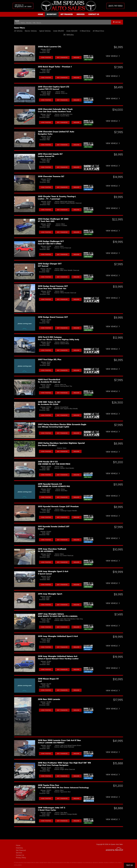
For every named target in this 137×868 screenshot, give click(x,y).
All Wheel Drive (98, 31)
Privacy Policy (21, 858)
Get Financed (67, 14)
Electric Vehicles (31, 31)
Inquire (76, 57)
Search (17, 21)
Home (40, 14)
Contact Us (94, 14)
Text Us (129, 865)
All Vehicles (18, 31)
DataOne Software (47, 863)
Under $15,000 (59, 31)
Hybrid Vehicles (45, 31)
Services (81, 14)
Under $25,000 (72, 31)
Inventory (52, 14)
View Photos (46, 57)
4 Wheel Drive (85, 31)
